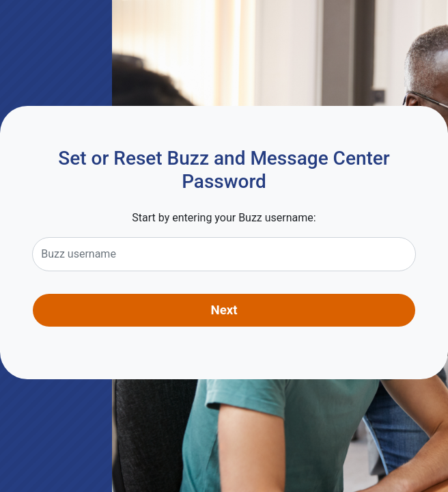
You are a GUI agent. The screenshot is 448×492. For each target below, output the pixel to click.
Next (224, 310)
